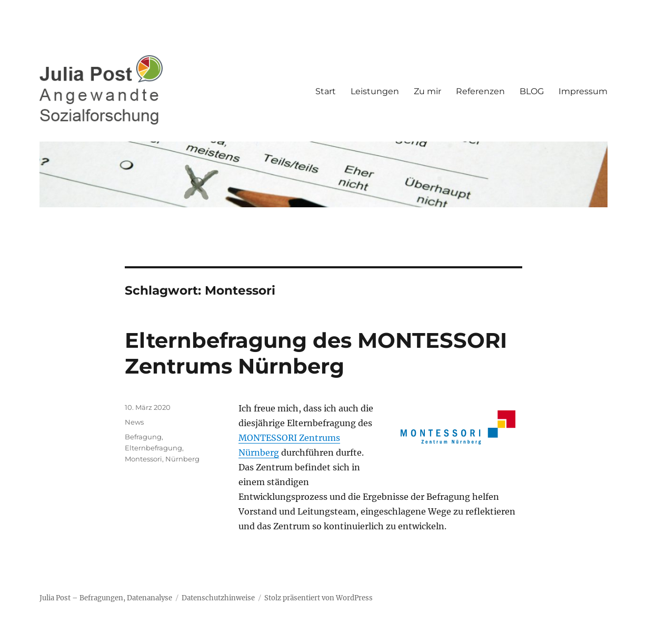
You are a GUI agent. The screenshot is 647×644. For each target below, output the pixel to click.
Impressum (583, 91)
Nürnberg (182, 459)
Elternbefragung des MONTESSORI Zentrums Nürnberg (316, 353)
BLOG (532, 91)
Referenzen (480, 91)
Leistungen (375, 91)
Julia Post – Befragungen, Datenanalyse (106, 598)
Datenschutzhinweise (218, 598)
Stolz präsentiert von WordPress (318, 598)
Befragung (143, 437)
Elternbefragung (153, 448)
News (134, 422)
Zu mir (427, 91)
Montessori (143, 459)
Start (326, 91)
